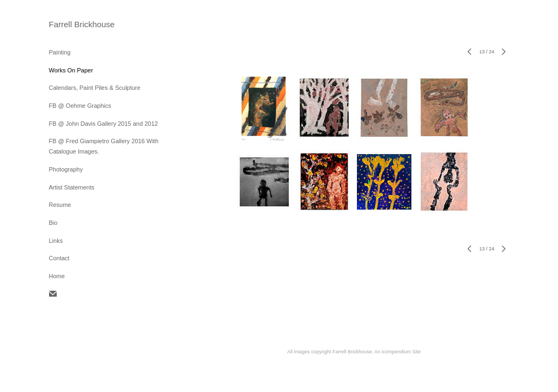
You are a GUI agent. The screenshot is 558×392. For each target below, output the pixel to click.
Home (57, 276)
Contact (59, 258)
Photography (66, 169)
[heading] (76, 24)
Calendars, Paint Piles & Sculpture (95, 88)
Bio (53, 223)
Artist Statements (72, 187)
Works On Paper (71, 70)
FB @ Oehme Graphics (80, 106)
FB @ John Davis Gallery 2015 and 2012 (104, 124)
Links (56, 241)
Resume (60, 205)
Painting (60, 52)
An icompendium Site (398, 352)
